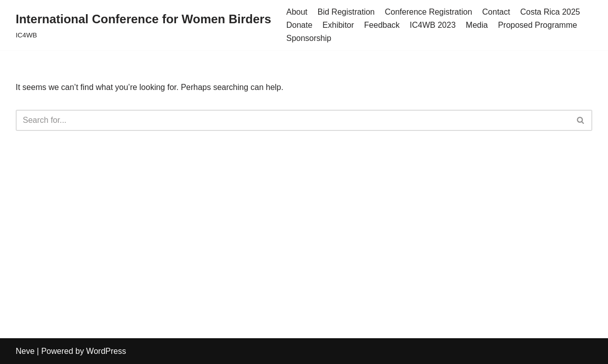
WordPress (106, 351)
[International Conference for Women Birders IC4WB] (143, 25)
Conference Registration (429, 12)
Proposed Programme (537, 25)
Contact (496, 12)
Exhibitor (338, 25)
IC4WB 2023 (433, 25)
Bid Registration (346, 12)
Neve (25, 351)
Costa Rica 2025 (550, 12)
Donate (299, 25)
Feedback (382, 25)
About (297, 12)
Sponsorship (309, 38)
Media (477, 25)
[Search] (293, 120)
